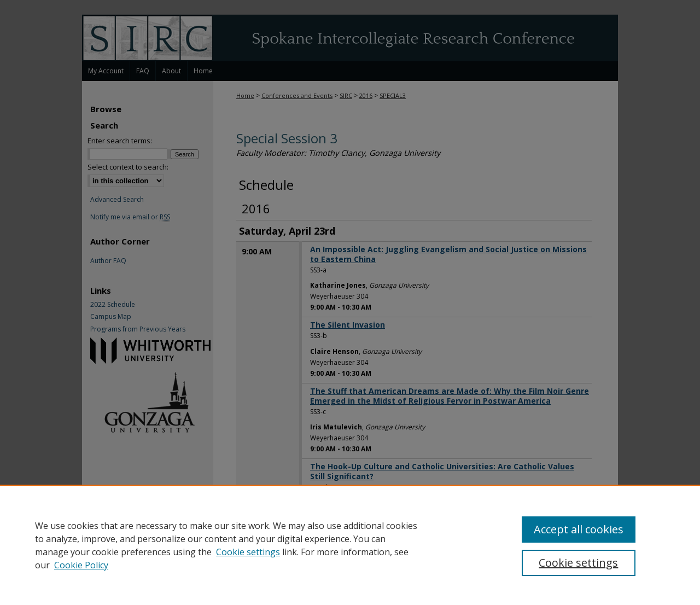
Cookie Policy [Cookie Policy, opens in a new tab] (81, 565)
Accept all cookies (579, 529)
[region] (350, 545)
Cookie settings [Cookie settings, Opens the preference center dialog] (578, 563)
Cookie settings (248, 552)
